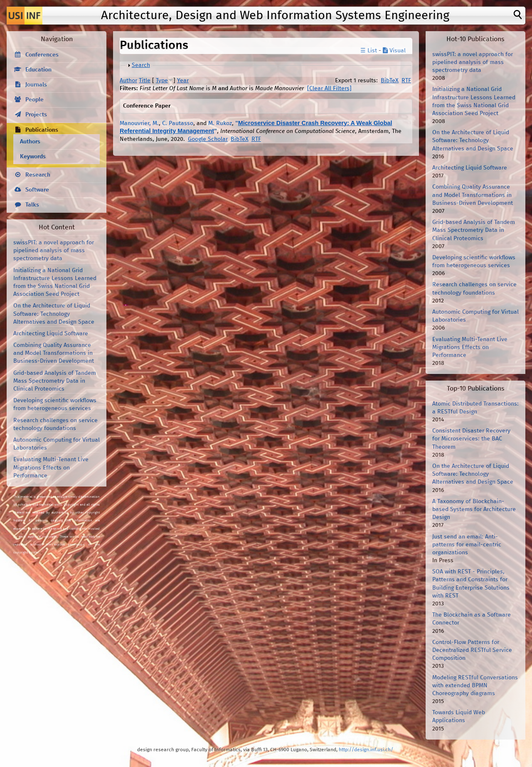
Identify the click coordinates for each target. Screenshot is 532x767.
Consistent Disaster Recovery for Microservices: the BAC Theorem (471, 439)
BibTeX (390, 81)
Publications (42, 130)
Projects (36, 115)
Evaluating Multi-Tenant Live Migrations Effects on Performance (51, 467)
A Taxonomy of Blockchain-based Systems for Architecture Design (474, 509)
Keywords (33, 157)
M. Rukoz (220, 123)
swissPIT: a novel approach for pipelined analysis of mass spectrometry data (54, 251)
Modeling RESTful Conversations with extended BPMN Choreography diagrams (475, 686)
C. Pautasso (178, 123)
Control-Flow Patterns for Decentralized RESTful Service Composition (472, 650)
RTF (406, 81)
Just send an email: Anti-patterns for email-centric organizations (467, 545)
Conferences (42, 55)
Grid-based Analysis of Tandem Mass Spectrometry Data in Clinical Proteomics (55, 381)
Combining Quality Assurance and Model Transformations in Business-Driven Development (54, 353)
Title (145, 81)
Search (141, 65)
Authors (30, 142)
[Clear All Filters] (329, 88)
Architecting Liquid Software (51, 334)
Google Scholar (208, 139)
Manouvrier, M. (139, 123)
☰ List (369, 51)
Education (38, 70)
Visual (394, 51)
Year (183, 81)
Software (37, 190)
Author (128, 81)
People (34, 100)
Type (162, 81)
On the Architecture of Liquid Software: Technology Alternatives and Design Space (54, 314)
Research (38, 175)
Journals (36, 85)
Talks (32, 205)
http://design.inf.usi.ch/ (366, 750)
